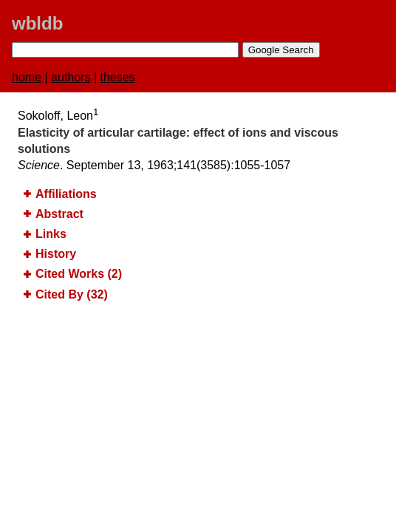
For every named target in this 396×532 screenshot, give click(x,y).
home (27, 77)
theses (118, 77)
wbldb (37, 23)
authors (71, 77)
